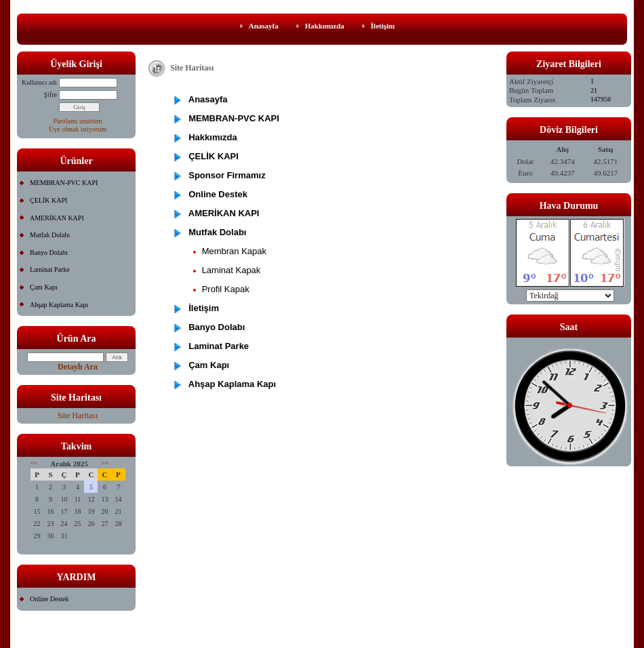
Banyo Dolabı (49, 252)
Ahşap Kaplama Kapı (59, 305)
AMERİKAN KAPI (57, 218)
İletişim (383, 26)
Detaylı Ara (78, 367)
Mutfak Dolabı (50, 235)
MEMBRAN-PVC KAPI (64, 183)
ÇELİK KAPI (48, 200)
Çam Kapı (44, 287)
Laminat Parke (50, 269)
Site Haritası (78, 416)
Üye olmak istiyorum (78, 129)
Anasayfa (264, 26)
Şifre (51, 95)
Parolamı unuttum (78, 121)
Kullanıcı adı (39, 82)
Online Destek (49, 599)
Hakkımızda (325, 26)
